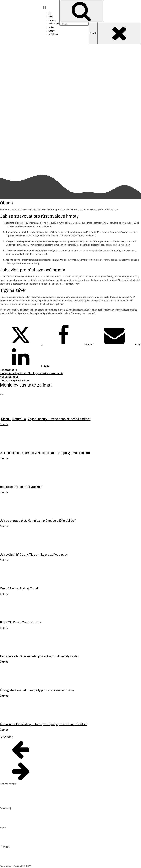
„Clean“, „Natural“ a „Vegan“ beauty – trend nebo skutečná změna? (32, 831)
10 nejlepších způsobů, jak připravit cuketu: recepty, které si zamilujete (34, 798)
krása (52, 27)
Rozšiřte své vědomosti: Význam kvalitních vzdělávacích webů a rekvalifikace (38, 822)
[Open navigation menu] (44, 8)
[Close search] (119, 33)
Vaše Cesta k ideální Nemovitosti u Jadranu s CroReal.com (29, 861)
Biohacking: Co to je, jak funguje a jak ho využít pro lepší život (30, 812)
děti (51, 17)
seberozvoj (54, 24)
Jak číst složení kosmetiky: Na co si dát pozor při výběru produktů (32, 836)
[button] (70, 750)
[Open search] (81, 11)
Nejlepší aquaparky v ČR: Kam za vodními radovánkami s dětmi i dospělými (37, 850)
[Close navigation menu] (50, 13)
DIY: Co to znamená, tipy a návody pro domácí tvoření (26, 856)
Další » (10, 737)
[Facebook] (68, 345)
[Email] (117, 345)
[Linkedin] (25, 366)
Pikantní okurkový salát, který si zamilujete (21, 787)
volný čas (53, 34)
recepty (52, 20)
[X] (21, 345)
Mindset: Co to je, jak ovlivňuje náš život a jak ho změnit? (28, 817)
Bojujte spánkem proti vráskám (15, 842)
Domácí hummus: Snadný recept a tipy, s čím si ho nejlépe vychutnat (33, 793)
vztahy (52, 31)
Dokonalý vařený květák (11, 803)
